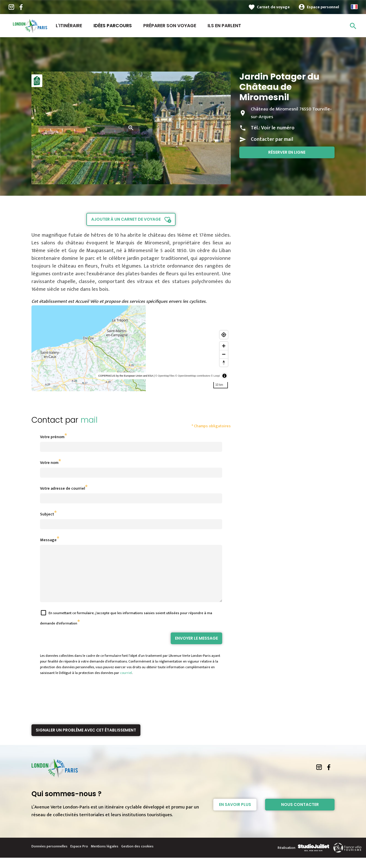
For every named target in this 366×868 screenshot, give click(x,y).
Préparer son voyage (170, 26)
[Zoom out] (224, 354)
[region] (131, 348)
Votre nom (49, 463)
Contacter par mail (272, 139)
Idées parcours (113, 26)
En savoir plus (235, 815)
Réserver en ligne (287, 152)
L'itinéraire (69, 26)
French (354, 7)
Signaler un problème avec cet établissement (86, 740)
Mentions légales (105, 857)
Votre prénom (52, 437)
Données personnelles (49, 857)
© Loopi (215, 376)
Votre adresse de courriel (62, 488)
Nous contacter (300, 815)
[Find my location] (224, 335)
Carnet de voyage (273, 7)
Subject (47, 514)
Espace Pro (79, 857)
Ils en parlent (224, 26)
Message (48, 540)
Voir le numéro (278, 128)
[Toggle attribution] (224, 376)
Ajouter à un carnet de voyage (126, 219)
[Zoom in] (224, 346)
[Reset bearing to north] (224, 362)
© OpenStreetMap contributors (193, 376)
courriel (126, 683)
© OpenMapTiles (165, 376)
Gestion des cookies (137, 857)
